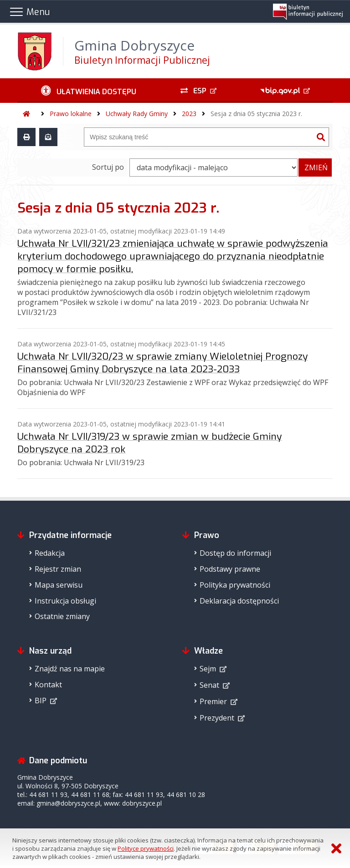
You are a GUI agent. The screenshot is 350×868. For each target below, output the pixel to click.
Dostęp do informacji (235, 553)
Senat (209, 685)
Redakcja (50, 553)
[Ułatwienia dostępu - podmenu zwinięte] (88, 91)
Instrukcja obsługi (65, 601)
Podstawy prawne (230, 569)
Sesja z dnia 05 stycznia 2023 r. (256, 114)
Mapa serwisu (59, 585)
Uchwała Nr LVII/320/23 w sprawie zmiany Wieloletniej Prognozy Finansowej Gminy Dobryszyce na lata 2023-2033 (162, 363)
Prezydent (217, 718)
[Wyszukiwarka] (199, 137)
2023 (189, 114)
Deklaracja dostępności (239, 601)
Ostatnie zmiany (62, 616)
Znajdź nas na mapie (70, 669)
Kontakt (48, 685)
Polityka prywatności (235, 585)
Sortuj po (108, 167)
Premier (213, 701)
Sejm (208, 669)
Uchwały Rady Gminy (137, 114)
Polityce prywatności (146, 848)
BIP (41, 700)
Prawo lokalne (71, 114)
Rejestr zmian (58, 569)
